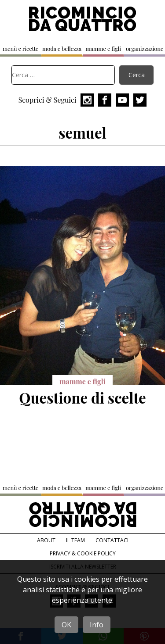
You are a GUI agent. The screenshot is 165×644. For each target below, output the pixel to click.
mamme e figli (103, 48)
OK (66, 625)
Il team (75, 540)
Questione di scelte (82, 397)
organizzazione (145, 48)
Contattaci (112, 540)
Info (97, 625)
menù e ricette (20, 48)
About (46, 540)
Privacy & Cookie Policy (83, 553)
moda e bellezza (62, 48)
